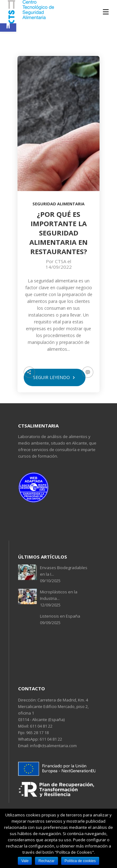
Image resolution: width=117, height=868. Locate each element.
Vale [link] (25, 861)
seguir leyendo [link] (55, 377)
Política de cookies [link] (80, 861)
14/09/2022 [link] (59, 267)
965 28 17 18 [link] (37, 733)
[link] (8, 24)
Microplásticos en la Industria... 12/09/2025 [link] (59, 598)
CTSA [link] (61, 261)
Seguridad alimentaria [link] (58, 204)
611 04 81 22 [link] (41, 726)
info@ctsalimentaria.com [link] (53, 746)
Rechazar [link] (46, 861)
